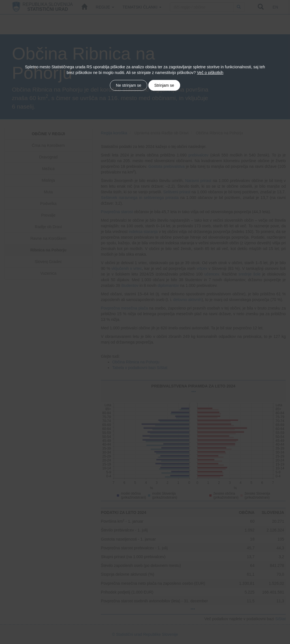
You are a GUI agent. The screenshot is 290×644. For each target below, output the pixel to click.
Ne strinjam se (128, 85)
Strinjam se (164, 85)
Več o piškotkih (210, 73)
